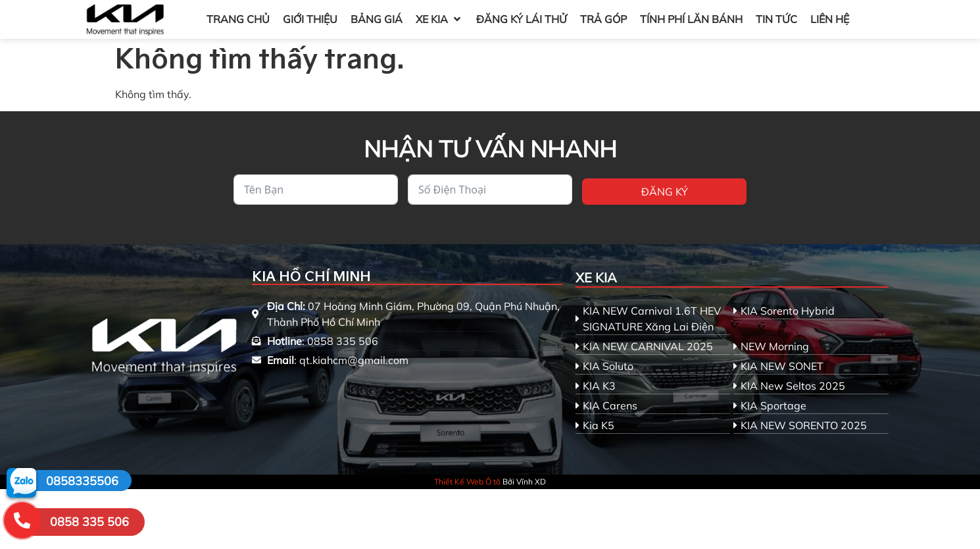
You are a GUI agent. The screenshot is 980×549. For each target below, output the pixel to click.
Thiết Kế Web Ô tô (467, 482)
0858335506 (82, 481)
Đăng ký (665, 192)
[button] (439, 19)
